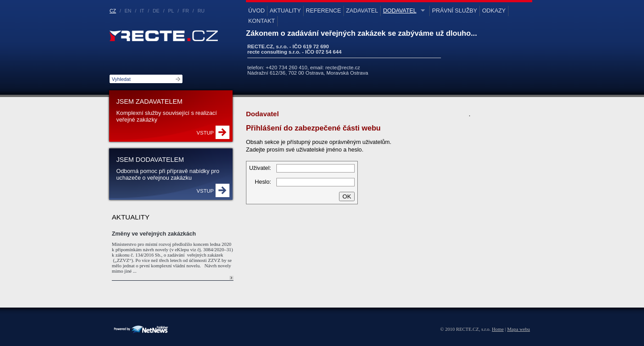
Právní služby (455, 11)
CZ (113, 11)
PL (171, 11)
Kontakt (262, 21)
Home (498, 329)
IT (142, 11)
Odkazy (494, 11)
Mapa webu (519, 329)
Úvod (256, 11)
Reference (324, 11)
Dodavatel (403, 11)
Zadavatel (362, 11)
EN (128, 11)
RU (201, 11)
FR (186, 11)
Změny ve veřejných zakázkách (154, 234)
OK (347, 196)
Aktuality (285, 11)
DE (156, 11)
